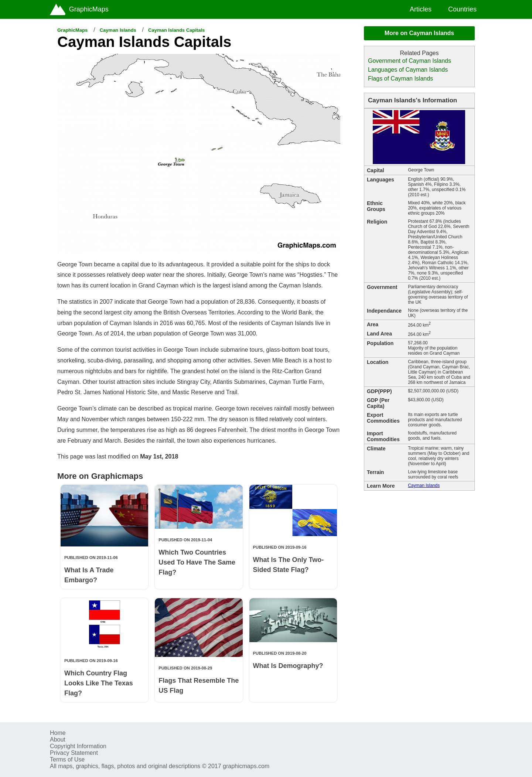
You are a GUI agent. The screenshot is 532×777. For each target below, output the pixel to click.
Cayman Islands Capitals (176, 30)
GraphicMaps (72, 30)
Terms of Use (67, 759)
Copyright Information (78, 746)
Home (58, 733)
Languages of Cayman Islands (408, 70)
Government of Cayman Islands (410, 61)
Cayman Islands (118, 30)
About (58, 739)
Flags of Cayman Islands (400, 79)
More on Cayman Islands (420, 33)
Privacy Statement (74, 753)
